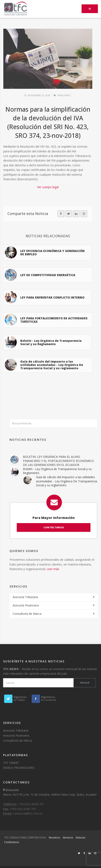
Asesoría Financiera (26, 605)
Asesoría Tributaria (25, 597)
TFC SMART (11, 763)
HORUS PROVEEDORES (19, 768)
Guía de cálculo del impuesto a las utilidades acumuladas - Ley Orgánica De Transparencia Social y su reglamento (67, 481)
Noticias (81, 838)
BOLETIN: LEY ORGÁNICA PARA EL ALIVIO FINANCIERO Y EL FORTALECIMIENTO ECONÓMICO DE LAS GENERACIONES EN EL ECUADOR (58, 461)
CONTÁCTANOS (54, 527)
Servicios (68, 838)
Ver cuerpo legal (48, 187)
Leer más (53, 569)
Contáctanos (12, 842)
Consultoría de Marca (27, 614)
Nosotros (54, 838)
